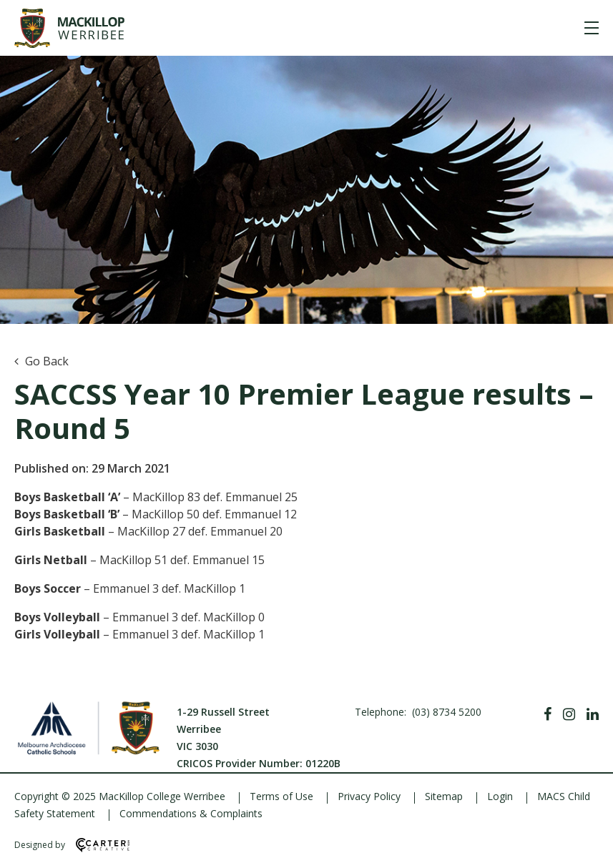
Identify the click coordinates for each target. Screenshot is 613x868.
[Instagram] (569, 714)
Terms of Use (281, 796)
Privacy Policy (369, 796)
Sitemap (444, 796)
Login (500, 796)
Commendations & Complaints (191, 813)
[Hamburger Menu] (592, 28)
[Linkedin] (593, 714)
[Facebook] (548, 714)
